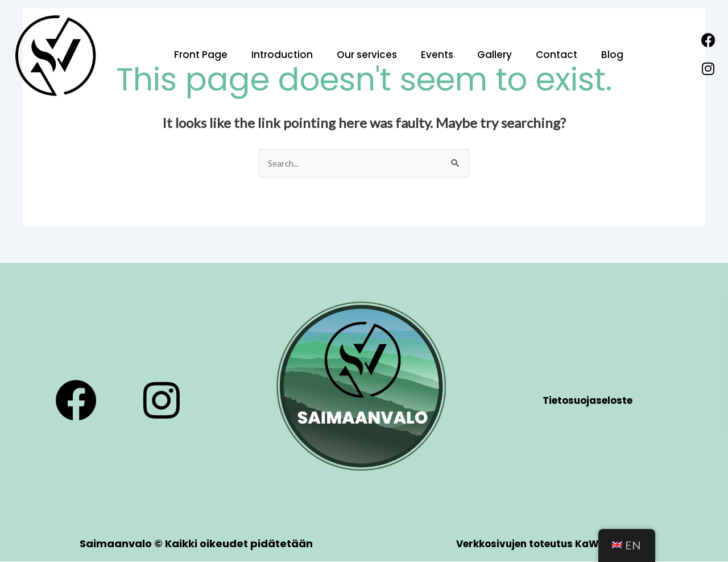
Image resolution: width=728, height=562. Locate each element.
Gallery (495, 55)
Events (437, 55)
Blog (612, 55)
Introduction (282, 55)
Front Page (201, 55)
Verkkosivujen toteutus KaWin (532, 545)
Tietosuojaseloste (588, 401)
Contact (557, 55)
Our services (367, 55)
